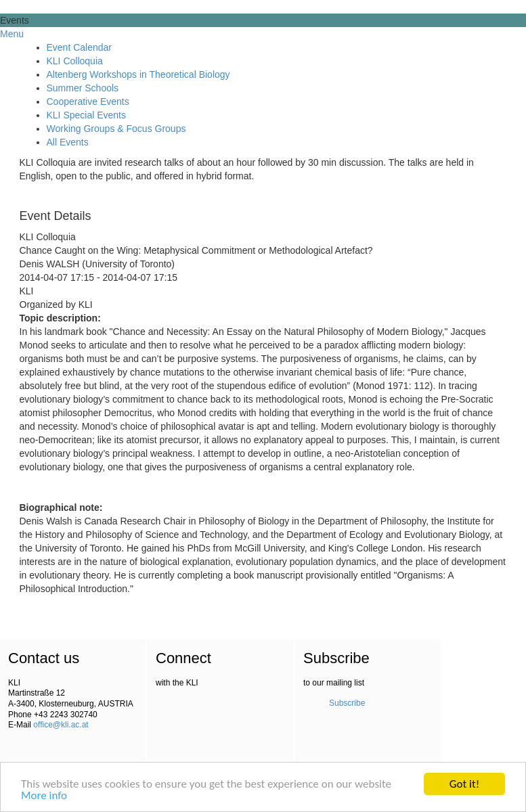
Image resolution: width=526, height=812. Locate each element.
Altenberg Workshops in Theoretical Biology (138, 74)
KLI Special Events (87, 115)
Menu (12, 34)
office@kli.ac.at (61, 725)
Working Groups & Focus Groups (116, 129)
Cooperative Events (88, 101)
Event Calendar (80, 47)
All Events (68, 142)
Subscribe (347, 703)
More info (44, 796)
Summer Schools (83, 88)
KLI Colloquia (75, 61)
